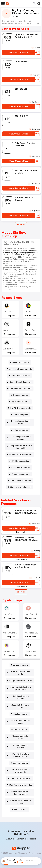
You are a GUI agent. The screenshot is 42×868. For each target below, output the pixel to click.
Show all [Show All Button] (21, 225)
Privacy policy (23, 853)
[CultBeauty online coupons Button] (20, 697)
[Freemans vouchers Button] (20, 474)
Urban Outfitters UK (12, 633)
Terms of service (35, 853)
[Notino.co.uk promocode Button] (20, 455)
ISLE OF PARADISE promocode (21, 771)
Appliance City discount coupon (21, 802)
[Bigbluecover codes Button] (20, 402)
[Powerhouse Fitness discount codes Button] (20, 793)
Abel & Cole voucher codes (21, 722)
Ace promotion (21, 729)
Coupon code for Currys (21, 681)
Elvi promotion (21, 809)
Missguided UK (32, 651)
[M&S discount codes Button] (20, 376)
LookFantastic (31, 614)
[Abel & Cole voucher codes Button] (20, 722)
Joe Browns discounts (21, 481)
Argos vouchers (21, 665)
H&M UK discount (21, 362)
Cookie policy (23, 862)
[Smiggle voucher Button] (20, 763)
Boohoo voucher (21, 395)
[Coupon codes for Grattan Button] (20, 737)
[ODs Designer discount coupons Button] (20, 438)
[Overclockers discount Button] (20, 487)
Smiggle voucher (21, 763)
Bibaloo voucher (21, 714)
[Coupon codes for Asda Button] (20, 389)
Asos (6, 330)
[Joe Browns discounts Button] (20, 481)
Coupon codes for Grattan (21, 737)
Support (32, 839)
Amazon (7, 312)
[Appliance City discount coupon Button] (20, 802)
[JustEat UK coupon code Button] (20, 369)
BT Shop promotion (21, 461)
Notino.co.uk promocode (21, 455)
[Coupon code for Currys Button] (20, 681)
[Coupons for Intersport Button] (20, 778)
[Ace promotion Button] (20, 729)
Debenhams (9, 651)
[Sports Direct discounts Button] (20, 382)
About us (11, 839)
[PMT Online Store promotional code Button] (20, 755)
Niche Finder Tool (22, 834)
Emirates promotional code (21, 673)
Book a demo (14, 831)
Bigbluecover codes (21, 402)
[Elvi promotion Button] (20, 809)
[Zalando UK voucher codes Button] (20, 706)
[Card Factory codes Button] (20, 468)
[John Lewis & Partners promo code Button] (20, 688)
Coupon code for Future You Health (21, 447)
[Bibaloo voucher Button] (20, 714)
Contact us (22, 839)
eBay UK (29, 312)
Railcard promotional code (21, 422)
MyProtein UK (31, 633)
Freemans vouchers (21, 474)
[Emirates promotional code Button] (20, 673)
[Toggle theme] (39, 4)
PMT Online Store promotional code (21, 755)
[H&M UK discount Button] (20, 362)
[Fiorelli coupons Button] (20, 415)
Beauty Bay (30, 330)
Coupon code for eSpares (21, 746)
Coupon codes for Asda (21, 389)
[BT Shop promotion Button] (20, 461)
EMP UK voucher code (21, 408)
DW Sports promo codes (21, 785)
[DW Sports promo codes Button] (20, 785)
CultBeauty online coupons (21, 697)
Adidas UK (8, 349)
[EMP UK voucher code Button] (20, 408)
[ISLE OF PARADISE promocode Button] (20, 771)
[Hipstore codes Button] (20, 430)
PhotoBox (8, 614)
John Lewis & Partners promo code (21, 688)
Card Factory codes (21, 468)
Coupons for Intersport (21, 778)
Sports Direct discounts (21, 382)
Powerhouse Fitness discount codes (21, 793)
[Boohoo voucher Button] (20, 395)
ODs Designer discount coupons (21, 438)
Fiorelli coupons (21, 415)
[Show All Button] (21, 592)
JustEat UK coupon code (21, 369)
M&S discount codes (21, 376)
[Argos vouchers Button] (20, 665)
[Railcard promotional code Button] (20, 422)
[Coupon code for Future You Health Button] (20, 447)
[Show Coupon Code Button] (19, 52)
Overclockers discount (21, 487)
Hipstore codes (21, 430)
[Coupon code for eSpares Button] (20, 746)
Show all (21, 592)
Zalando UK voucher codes (21, 706)
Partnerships (28, 831)
